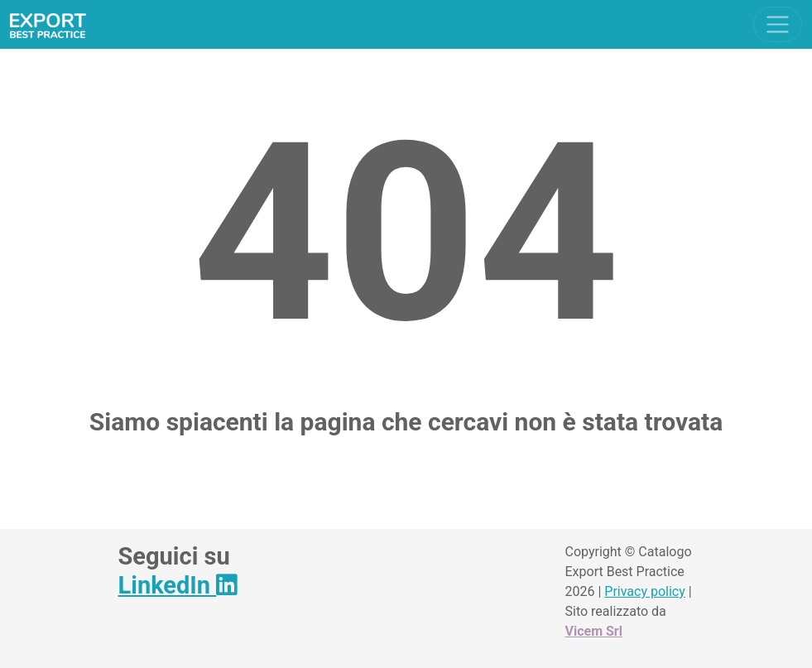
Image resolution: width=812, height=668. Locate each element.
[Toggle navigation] (778, 24)
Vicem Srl (594, 631)
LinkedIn (178, 585)
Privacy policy (645, 591)
